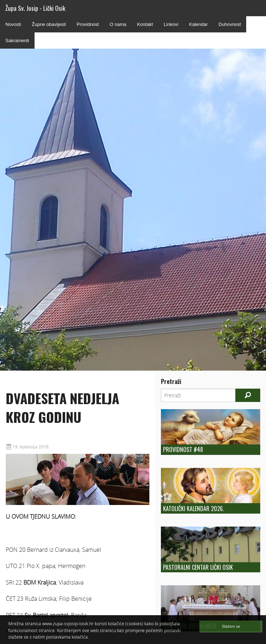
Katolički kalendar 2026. (193, 509)
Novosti (13, 24)
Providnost (88, 24)
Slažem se (231, 626)
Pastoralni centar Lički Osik (198, 567)
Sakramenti (17, 41)
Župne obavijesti (49, 24)
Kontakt (145, 24)
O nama (118, 24)
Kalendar (198, 24)
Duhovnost (230, 24)
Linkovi (171, 24)
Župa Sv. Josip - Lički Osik (35, 8)
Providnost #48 (183, 450)
